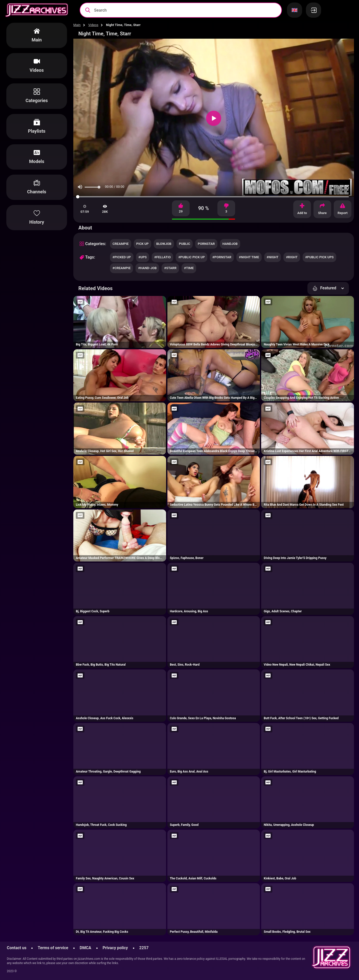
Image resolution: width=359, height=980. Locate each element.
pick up (142, 244)
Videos (93, 25)
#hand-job (147, 268)
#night (273, 257)
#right (292, 257)
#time (189, 268)
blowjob (164, 244)
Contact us (17, 948)
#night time (249, 257)
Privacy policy (115, 948)
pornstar (206, 244)
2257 (144, 948)
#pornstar (222, 257)
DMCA (85, 948)
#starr (170, 268)
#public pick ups (319, 257)
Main (77, 25)
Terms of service (53, 948)
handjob (230, 244)
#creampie (121, 268)
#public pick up (192, 257)
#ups (143, 257)
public (185, 244)
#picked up (122, 257)
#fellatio (162, 257)
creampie (121, 244)
